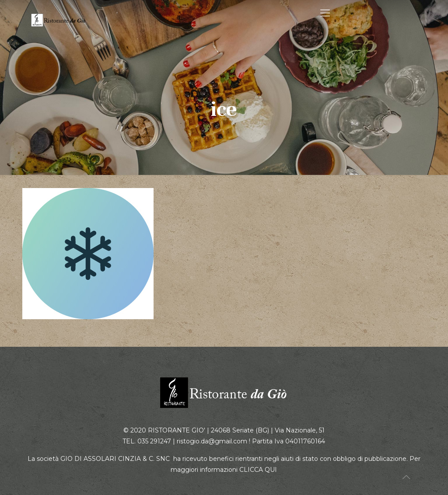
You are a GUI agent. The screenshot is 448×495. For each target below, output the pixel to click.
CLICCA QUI (258, 470)
